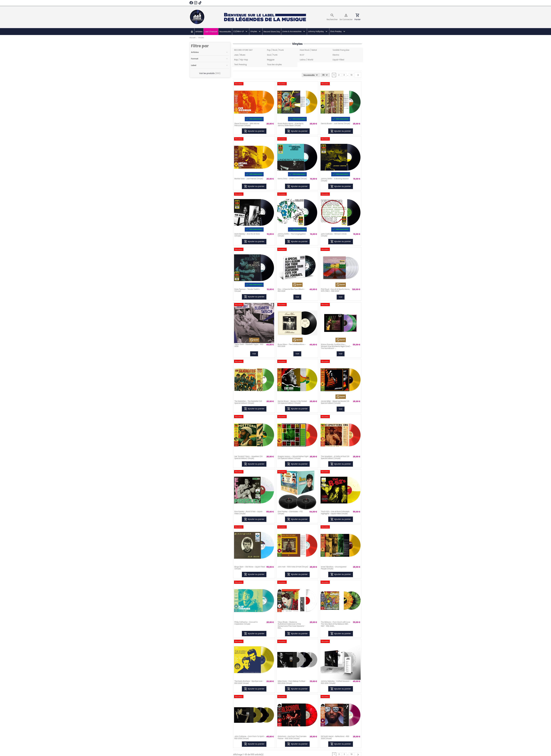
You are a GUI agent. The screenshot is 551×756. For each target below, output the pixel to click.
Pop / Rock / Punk (275, 50)
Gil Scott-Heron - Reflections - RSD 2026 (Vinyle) (335, 737)
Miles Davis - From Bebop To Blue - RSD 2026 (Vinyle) (292, 682)
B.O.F (302, 55)
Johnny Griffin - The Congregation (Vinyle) (292, 235)
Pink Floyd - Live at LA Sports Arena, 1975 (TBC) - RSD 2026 (335, 290)
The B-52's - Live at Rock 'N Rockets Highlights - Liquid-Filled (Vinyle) (335, 512)
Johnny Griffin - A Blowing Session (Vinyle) (335, 180)
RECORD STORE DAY (243, 50)
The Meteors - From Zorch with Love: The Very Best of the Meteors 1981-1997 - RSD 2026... (336, 624)
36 (325, 75)
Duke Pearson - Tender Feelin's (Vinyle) (247, 290)
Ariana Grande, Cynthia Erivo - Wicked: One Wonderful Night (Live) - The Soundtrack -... (336, 346)
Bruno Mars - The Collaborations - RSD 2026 (292, 345)
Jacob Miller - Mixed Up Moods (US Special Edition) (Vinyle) (335, 402)
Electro (336, 55)
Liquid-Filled (338, 60)
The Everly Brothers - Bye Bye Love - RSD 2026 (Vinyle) (249, 682)
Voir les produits (210, 73)
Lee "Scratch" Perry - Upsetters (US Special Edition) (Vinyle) (248, 457)
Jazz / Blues (240, 55)
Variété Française (341, 50)
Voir (297, 297)
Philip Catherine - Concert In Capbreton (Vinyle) (246, 623)
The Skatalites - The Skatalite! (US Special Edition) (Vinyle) (248, 402)
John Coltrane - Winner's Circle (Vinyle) (334, 235)
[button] (241, 32)
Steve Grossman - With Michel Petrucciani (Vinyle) (247, 124)
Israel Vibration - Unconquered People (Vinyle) (334, 568)
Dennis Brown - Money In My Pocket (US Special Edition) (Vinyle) (292, 402)
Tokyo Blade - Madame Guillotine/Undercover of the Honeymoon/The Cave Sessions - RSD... (291, 625)
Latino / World (306, 60)
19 (351, 75)
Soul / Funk (272, 55)
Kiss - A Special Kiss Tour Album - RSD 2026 (291, 290)
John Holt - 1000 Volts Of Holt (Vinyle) (293, 567)
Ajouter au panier (254, 131)
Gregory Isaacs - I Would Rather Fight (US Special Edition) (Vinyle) (293, 457)
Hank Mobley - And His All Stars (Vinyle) (247, 235)
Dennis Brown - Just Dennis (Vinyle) (336, 124)
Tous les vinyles (274, 64)
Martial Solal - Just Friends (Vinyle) (249, 179)
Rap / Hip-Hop (241, 60)
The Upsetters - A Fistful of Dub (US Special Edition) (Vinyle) (335, 457)
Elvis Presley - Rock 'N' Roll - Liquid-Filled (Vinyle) (249, 512)
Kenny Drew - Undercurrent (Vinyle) (292, 179)
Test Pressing (240, 64)
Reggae (271, 60)
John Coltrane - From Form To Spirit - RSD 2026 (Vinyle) (250, 737)
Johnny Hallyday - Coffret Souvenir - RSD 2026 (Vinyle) (336, 682)
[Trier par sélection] (310, 75)
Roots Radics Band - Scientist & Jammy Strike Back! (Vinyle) (291, 124)
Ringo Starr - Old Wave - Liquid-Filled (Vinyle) (250, 568)
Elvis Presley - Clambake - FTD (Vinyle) (290, 512)
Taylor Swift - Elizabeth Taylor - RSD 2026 (249, 345)
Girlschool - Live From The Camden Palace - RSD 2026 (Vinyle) (292, 737)
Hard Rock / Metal (308, 50)
